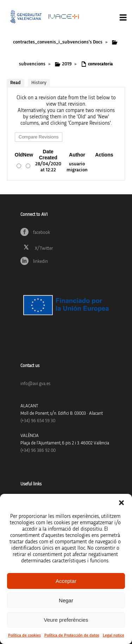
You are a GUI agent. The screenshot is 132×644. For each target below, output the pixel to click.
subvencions (32, 64)
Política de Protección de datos (72, 635)
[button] (121, 503)
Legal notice (114, 635)
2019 (67, 64)
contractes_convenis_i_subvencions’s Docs (58, 42)
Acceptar (66, 581)
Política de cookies (24, 635)
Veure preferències (66, 620)
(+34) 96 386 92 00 (38, 451)
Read (15, 83)
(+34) (38, 421)
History (39, 83)
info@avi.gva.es (35, 384)
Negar (66, 600)
